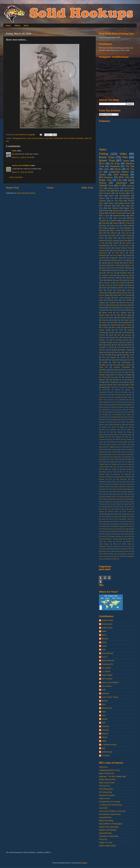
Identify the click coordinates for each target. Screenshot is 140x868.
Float (112, 270)
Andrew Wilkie (107, 620)
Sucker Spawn (104, 315)
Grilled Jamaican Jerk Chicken (116, 444)
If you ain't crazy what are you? (120, 454)
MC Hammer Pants (106, 275)
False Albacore (112, 233)
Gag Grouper (127, 439)
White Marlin (126, 238)
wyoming (103, 230)
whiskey (114, 559)
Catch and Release (125, 333)
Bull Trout (119, 330)
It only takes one (112, 459)
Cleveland (105, 415)
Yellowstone (103, 546)
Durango (131, 425)
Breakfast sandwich (117, 288)
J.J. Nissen (106, 672)
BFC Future (127, 223)
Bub (124, 405)
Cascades (111, 333)
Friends (118, 439)
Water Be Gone (123, 536)
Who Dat (122, 539)
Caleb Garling (130, 407)
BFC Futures (104, 328)
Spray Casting (106, 517)
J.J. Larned (106, 668)
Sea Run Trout (106, 509)
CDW (129, 288)
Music (111, 196)
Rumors (119, 504)
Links (106, 169)
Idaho (132, 216)
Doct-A (104, 657)
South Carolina (126, 365)
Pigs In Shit (130, 355)
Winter (111, 203)
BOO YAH (124, 177)
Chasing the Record (112, 412)
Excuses (128, 335)
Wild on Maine (122, 318)
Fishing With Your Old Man (64, 138)
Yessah (116, 223)
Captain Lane (129, 265)
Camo (113, 410)
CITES (113, 407)
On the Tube (108, 489)
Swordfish (106, 223)
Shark (114, 362)
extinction (105, 320)
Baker (104, 631)
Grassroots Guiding (107, 795)
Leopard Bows (104, 464)
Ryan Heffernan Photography (111, 824)
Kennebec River (126, 273)
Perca (108, 492)
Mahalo (115, 350)
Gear (101, 273)
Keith (14, 151)
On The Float (117, 201)
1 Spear (113, 387)
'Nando (104, 737)
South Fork (104, 367)
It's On (105, 218)
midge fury (128, 320)
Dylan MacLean (108, 660)
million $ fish (129, 385)
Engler (122, 427)
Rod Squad (112, 360)
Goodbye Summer (112, 343)
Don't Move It (106, 425)
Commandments (117, 415)
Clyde (111, 335)
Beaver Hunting (115, 265)
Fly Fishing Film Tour (124, 270)
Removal (122, 499)
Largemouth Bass (116, 462)
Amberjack (102, 392)
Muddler (129, 477)
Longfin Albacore (104, 467)
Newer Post (12, 188)
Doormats (116, 425)
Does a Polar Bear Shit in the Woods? (114, 422)
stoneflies (131, 556)
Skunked (102, 258)
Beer (101, 233)
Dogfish (132, 422)
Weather (109, 280)
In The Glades (113, 457)
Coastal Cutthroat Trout (123, 248)
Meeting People (104, 474)
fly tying (114, 240)
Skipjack (102, 514)
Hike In (117, 298)
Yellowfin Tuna (106, 185)
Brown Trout (107, 161)
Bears (104, 265)
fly (121, 549)
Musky (125, 305)
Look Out (116, 467)
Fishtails (102, 437)
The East (117, 315)
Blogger (84, 863)
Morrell (104, 701)
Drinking (119, 293)
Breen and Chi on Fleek (114, 402)
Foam (110, 439)
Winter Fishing (110, 382)
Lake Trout (117, 218)
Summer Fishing (126, 235)
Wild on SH (120, 380)
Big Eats (103, 226)
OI (120, 185)
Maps (124, 469)
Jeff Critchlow (107, 679)
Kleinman (105, 693)
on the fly (109, 285)
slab (124, 556)
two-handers (120, 285)
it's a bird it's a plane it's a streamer (114, 283)
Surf (130, 372)
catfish (115, 549)
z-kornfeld (106, 756)
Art (108, 395)
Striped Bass (129, 191)
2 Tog (120, 387)
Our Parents (119, 489)
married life (116, 320)
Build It (130, 405)
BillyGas (105, 639)
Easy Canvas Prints (107, 783)
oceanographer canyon (124, 554)
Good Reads (111, 442)
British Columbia (104, 405)
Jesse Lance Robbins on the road (112, 811)
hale (133, 549)
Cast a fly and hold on (36, 138)
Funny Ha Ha (126, 233)
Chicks (109, 290)
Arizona (101, 395)
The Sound (117, 529)
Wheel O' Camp (112, 539)
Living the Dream (126, 464)
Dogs (130, 268)
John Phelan (107, 686)
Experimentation (119, 216)
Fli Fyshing (103, 270)
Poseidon (127, 228)
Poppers (113, 357)
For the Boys (118, 340)
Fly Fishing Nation (106, 789)
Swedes (116, 517)
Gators (101, 442)
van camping (105, 559)
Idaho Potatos (103, 454)
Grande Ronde (123, 442)
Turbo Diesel (124, 534)
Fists (110, 437)
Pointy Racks (113, 494)
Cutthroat (115, 417)
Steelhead (115, 166)
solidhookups (107, 752)
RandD (123, 310)
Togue (107, 531)
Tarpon (128, 213)
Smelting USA (104, 365)
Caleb (104, 646)
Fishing (104, 154)
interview (104, 551)
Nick (103, 704)
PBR (121, 355)
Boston (104, 288)
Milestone (102, 477)
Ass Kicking (115, 263)
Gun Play (117, 345)
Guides (102, 235)
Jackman (122, 459)
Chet (104, 650)
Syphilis (124, 517)
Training (131, 531)
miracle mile (128, 551)
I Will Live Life (105, 798)
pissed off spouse (105, 556)
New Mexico (113, 482)
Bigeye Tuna (129, 208)
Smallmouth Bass (116, 258)
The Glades (113, 524)
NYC (110, 479)
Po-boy (104, 494)
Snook (115, 365)
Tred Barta (115, 534)
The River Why (106, 529)
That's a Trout (118, 522)
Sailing (121, 360)
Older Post (87, 188)
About (17, 26)
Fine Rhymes (118, 432)
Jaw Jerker (103, 808)
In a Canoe (109, 347)
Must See (118, 352)
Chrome (102, 335)
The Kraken (103, 526)
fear (128, 382)
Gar (127, 340)
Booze (118, 169)
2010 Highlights (129, 387)
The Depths (127, 375)
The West (114, 198)
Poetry (119, 275)
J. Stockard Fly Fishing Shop (110, 805)
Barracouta (103, 397)
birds (111, 546)
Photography (125, 196)
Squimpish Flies (105, 833)
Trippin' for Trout (105, 843)
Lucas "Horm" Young (110, 697)
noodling (111, 554)
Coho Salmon (117, 251)
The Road (103, 377)
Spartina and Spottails (108, 830)
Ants (119, 392)
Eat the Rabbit (104, 295)
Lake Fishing (126, 300)
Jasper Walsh (107, 675)
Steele (126, 161)
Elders (114, 427)
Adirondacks (106, 390)
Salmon (129, 278)
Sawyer (105, 719)
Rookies (131, 310)
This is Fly (103, 839)
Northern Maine (104, 487)
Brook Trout (107, 157)
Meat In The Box (126, 472)
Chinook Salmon (105, 248)
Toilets (124, 531)
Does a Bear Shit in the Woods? (113, 268)
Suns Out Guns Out (117, 372)
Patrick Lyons (107, 708)
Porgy (132, 494)
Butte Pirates (103, 407)
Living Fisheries (105, 817)
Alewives (128, 390)
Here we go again (126, 449)
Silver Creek (127, 512)
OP (126, 487)
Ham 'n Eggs (109, 447)
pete (103, 748)
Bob (130, 400)
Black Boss (128, 397)
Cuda (101, 417)
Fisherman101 (107, 664)
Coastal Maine (104, 251)
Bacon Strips (116, 328)
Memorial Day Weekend (123, 474)
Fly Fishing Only (105, 792)
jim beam (113, 551)
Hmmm (127, 188)
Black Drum (103, 400)
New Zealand (113, 208)
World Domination (105, 260)
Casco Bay (122, 410)
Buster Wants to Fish (107, 779)
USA (120, 377)
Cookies (129, 415)
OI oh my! (123, 308)
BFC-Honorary (106, 177)
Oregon (114, 355)
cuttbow (121, 382)
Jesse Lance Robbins (21, 165)
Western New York (106, 380)
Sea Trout (130, 360)
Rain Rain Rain (111, 310)
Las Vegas (128, 462)
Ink (130, 347)
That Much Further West (109, 836)
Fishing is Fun (104, 340)
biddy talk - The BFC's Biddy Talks (113, 776)
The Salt (130, 166)
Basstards (128, 328)
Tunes (101, 280)
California (105, 410)
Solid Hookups (121, 175)
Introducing (127, 298)
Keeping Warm (112, 300)
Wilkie (130, 539)
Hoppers (102, 452)
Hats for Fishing (121, 447)
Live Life (129, 251)
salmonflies (114, 323)
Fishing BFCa (114, 338)
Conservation (121, 290)
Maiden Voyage (126, 350)
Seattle (105, 362)
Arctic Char (128, 392)
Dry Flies (49, 138)
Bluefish (123, 400)
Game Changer (105, 298)
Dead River (124, 417)
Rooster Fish (124, 502)
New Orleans (124, 482)
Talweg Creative (105, 375)
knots (120, 551)
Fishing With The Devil (116, 435)
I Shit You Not (111, 273)
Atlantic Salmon (128, 263)
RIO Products (103, 499)
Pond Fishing (129, 275)
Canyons (103, 201)
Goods (124, 343)
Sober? (102, 198)
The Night (128, 315)
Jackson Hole (104, 350)
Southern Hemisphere (122, 367)
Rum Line (110, 504)
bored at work (121, 546)
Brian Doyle (128, 402)
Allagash (105, 325)
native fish (102, 554)
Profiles (123, 357)
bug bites (131, 280)
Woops (115, 544)
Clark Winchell (107, 653)
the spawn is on (121, 260)
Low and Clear (127, 467)
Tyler (104, 723)
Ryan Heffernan (117, 278)
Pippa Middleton (129, 492)
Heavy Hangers (113, 449)
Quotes (102, 175)
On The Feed (104, 355)
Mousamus (103, 253)
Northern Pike (105, 191)
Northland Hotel (117, 487)
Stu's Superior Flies (124, 313)
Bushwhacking (104, 245)
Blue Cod (114, 400)
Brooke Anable (105, 330)
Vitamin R (105, 536)
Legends (102, 303)
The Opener (130, 526)
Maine (117, 191)
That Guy (112, 519)
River (103, 502)
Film (108, 432)
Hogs (126, 345)
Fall (122, 430)
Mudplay (102, 479)
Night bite (128, 352)
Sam (104, 715)
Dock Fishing (130, 420)
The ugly (126, 529)
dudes (132, 318)
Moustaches (120, 477)
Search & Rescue (120, 509)
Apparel (104, 263)
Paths (101, 492)
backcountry (103, 240)
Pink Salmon (116, 492)
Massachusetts (114, 305)
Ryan (104, 712)
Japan (130, 459)
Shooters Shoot (113, 512)
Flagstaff (118, 437)
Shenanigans (126, 362)
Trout (112, 377)
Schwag (129, 255)
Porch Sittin (124, 494)
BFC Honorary (105, 206)
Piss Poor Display (116, 255)
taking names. (114, 188)
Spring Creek (107, 313)
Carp (101, 290)
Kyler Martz (103, 462)
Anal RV (112, 392)
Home (8, 26)
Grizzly (108, 345)
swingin (104, 387)
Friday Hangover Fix (111, 228)
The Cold (117, 375)
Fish (125, 157)
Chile (123, 412)
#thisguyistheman (19, 138)
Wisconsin (119, 541)
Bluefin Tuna (105, 180)
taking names (124, 203)
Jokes (101, 300)
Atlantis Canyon (126, 325)
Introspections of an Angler (110, 802)
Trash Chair (105, 534)
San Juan (113, 507)
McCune (131, 469)
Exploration (113, 430)
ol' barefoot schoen (109, 745)
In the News (121, 347)
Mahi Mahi (121, 206)
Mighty (101, 352)
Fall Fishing (120, 193)
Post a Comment (16, 177)
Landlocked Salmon (119, 172)
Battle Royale (113, 243)
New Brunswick (122, 479)
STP (133, 504)
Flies (120, 180)
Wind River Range (106, 541)
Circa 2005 (131, 412)
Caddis (120, 407)
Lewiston (114, 464)
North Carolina (127, 484)
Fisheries (102, 338)
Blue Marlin (127, 243)
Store (26, 26)
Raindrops (114, 499)
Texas (103, 519)
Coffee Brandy (128, 226)
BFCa (102, 163)
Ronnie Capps (112, 502)
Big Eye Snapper (115, 397)
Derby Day (120, 420)
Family (101, 432)
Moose (109, 352)
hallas (104, 741)
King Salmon (112, 235)
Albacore (118, 390)
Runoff (126, 504)
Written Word (127, 544)
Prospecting (128, 497)
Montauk (111, 477)
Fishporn (129, 435)
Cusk (107, 417)
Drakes (124, 425)
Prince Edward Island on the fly (111, 497)
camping (108, 549)
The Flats (129, 522)
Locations (112, 303)
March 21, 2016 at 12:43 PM (23, 157)
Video (123, 154)
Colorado (107, 193)
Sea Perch (131, 507)
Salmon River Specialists (109, 827)
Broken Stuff (116, 405)
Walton (113, 536)
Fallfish (129, 430)
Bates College (115, 230)
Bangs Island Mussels (125, 395)
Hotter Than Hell (113, 452)
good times (124, 240)
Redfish (105, 278)
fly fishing (79, 138)
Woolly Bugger (104, 544)
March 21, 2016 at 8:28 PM (23, 172)
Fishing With (127, 338)
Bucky (104, 642)
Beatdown (128, 230)
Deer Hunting (109, 420)
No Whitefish (114, 484)
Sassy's (122, 507)
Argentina (114, 325)
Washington (122, 183)
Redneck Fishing (115, 213)
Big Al (104, 635)
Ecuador (105, 427)
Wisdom (129, 541)
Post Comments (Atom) (26, 193)
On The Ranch (118, 253)
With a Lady (104, 216)
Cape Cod (114, 226)
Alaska (132, 260)
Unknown (105, 726)
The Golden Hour (126, 524)
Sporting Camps (129, 514)
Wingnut (105, 734)
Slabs (109, 514)
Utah (133, 534)
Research (131, 499)
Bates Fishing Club (107, 773)
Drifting (110, 293)
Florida (106, 211)
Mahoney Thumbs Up (112, 469)
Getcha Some (118, 211)
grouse (126, 549)
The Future (103, 524)
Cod (119, 335)
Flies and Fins (105, 786)
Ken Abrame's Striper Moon (110, 814)
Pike (104, 357)
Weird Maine (113, 238)
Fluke (126, 437)
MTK (101, 469)
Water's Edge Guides (107, 846)
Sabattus (104, 507)
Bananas (131, 285)
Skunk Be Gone (128, 221)
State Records (116, 370)
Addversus (103, 767)
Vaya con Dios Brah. (106, 318)
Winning (127, 198)
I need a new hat (126, 452)
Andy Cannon (107, 624)
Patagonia (129, 489)
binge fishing (120, 280)
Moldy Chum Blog (106, 821)
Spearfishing (104, 370)
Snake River (117, 514)
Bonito (101, 402)
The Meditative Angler (116, 526)
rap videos (103, 323)
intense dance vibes (114, 385)
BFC (113, 395)
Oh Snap (115, 163)
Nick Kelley (112, 308)
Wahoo (102, 238)
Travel (129, 258)
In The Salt (124, 457)
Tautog (132, 517)
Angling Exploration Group (109, 770)
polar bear (116, 556)
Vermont (128, 377)
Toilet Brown (116, 531)
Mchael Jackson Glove (109, 472)
